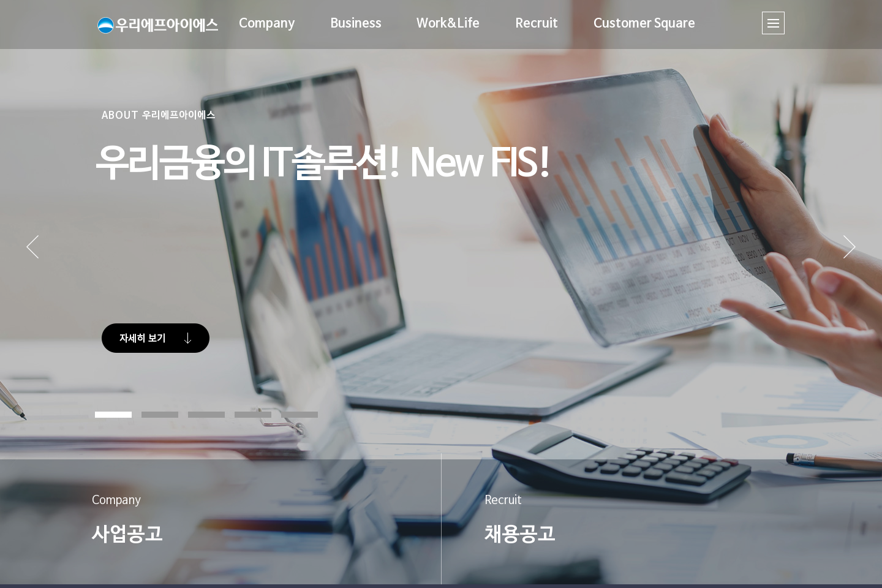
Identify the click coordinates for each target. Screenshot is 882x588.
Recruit (535, 24)
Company (266, 24)
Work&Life (447, 24)
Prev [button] (51, 260)
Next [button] (850, 260)
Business (355, 24)
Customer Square (643, 24)
